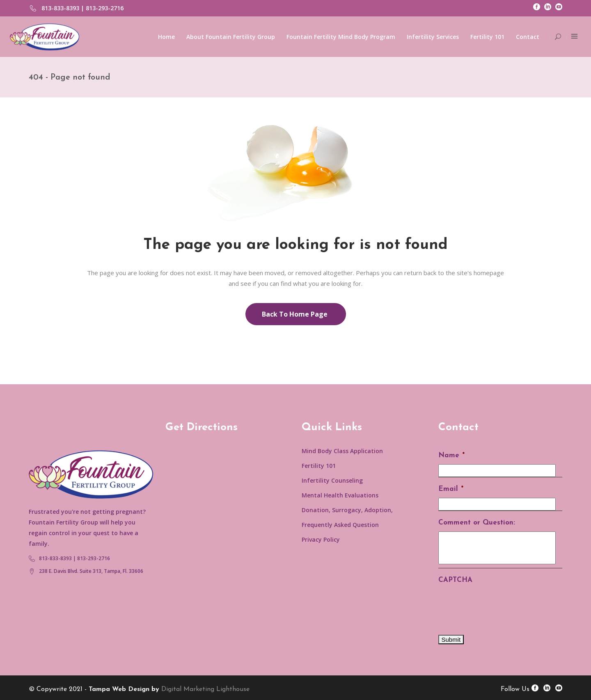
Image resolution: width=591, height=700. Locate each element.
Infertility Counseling (332, 480)
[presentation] (501, 605)
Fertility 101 (319, 466)
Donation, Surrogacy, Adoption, (347, 510)
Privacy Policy (321, 539)
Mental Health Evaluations (340, 495)
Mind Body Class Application (342, 451)
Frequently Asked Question (340, 525)
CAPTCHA (455, 580)
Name (451, 455)
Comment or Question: (477, 523)
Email (451, 489)
